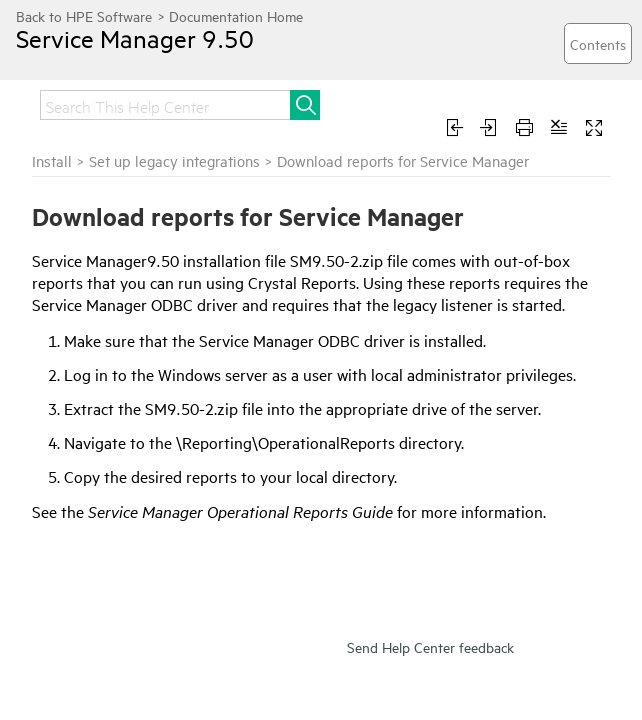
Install (52, 160)
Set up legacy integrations (174, 160)
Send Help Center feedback (430, 646)
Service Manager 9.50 (135, 38)
